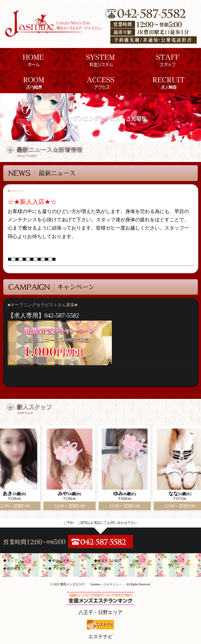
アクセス (57, 569)
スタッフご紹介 (108, 561)
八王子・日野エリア (100, 603)
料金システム (61, 561)
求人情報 (103, 569)
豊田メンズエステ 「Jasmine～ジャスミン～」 (92, 584)
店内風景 (12, 569)
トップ (10, 561)
